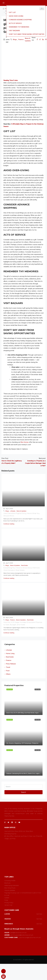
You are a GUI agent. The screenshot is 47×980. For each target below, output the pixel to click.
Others (8, 674)
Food (8, 671)
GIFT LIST (12, 12)
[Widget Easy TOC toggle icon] (42, 8)
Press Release (11, 664)
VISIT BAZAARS (14, 31)
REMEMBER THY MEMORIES (19, 27)
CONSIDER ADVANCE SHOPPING (20, 20)
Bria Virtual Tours (10, 888)
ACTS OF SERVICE (15, 23)
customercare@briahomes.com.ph (29, 937)
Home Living (10, 653)
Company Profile (10, 881)
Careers (7, 898)
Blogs (15, 39)
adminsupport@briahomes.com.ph (22, 935)
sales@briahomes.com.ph (18, 933)
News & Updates (28, 40)
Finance (21, 39)
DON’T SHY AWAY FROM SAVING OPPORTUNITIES (27, 34)
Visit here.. (39, 914)
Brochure (7, 883)
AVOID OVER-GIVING (16, 16)
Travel (8, 667)
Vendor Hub (8, 905)
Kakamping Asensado (12, 885)
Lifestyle (13, 511)
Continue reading (9, 524)
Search (23, 792)
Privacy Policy (9, 903)
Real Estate (24, 565)
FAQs (6, 900)
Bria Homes (25, 442)
